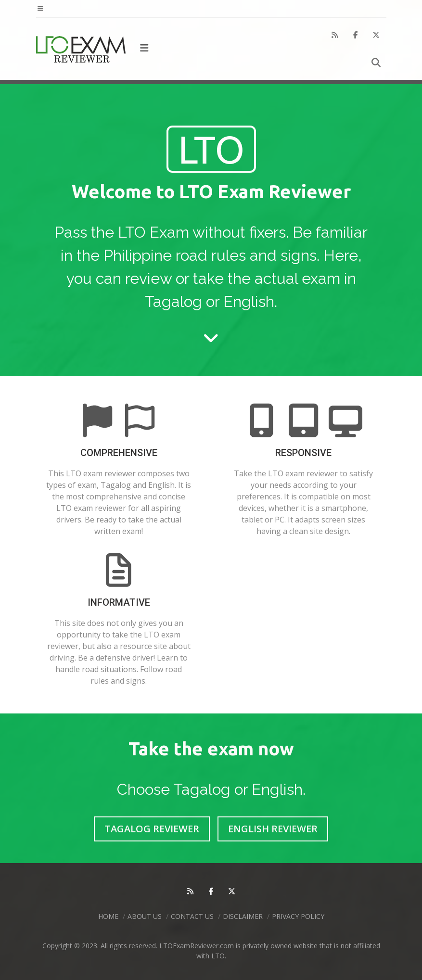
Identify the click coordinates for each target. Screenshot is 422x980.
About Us (145, 916)
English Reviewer (273, 829)
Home (108, 916)
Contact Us (192, 916)
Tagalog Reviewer (152, 829)
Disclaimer (243, 916)
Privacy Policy (298, 916)
